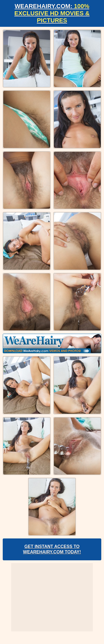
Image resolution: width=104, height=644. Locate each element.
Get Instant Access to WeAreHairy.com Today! (52, 549)
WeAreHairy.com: (52, 13)
